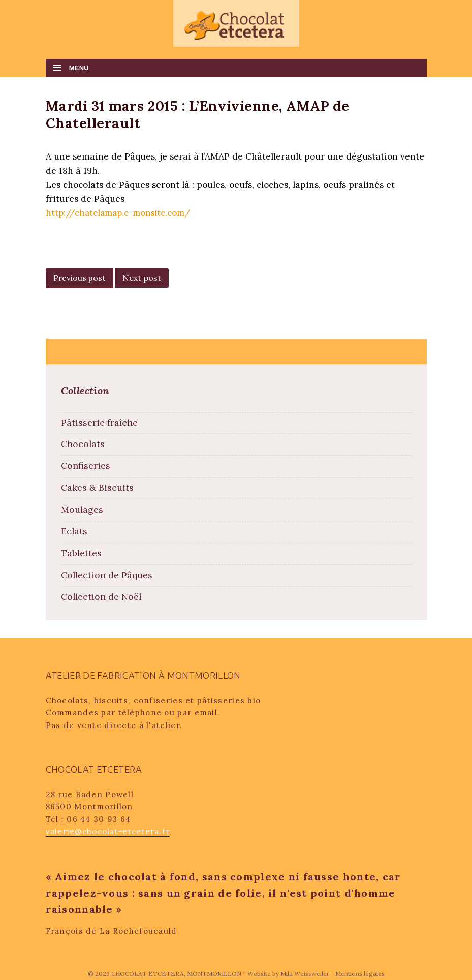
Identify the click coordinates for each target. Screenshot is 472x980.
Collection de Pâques (107, 575)
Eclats (74, 531)
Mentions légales (360, 974)
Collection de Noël (101, 597)
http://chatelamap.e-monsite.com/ (119, 213)
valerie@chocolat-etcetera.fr (108, 831)
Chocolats (83, 444)
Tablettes (81, 553)
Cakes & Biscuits (97, 487)
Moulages (82, 509)
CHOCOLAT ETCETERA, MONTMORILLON (177, 974)
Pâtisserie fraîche (99, 422)
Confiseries (86, 466)
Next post (142, 278)
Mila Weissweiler (305, 974)
